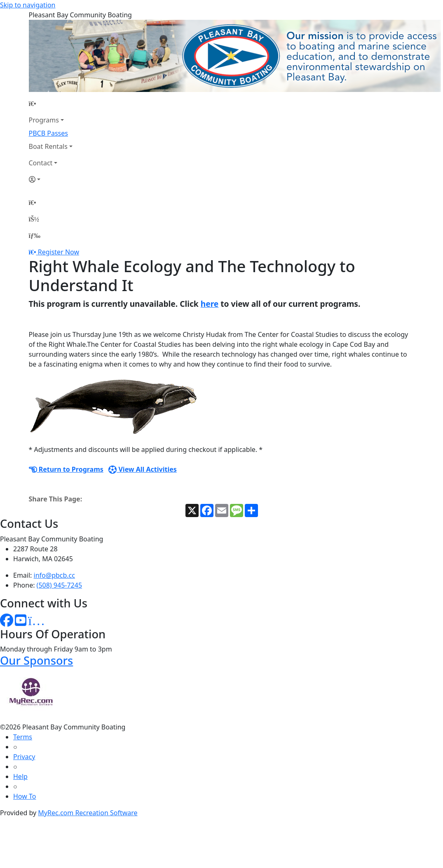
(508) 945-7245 (59, 585)
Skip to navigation (28, 5)
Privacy (24, 757)
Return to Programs (66, 469)
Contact (41, 163)
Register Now (59, 252)
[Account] (51, 179)
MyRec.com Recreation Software (88, 813)
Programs (44, 120)
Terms (23, 737)
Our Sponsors (36, 660)
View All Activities (143, 469)
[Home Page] (51, 104)
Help (20, 776)
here (210, 304)
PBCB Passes (48, 133)
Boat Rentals (48, 146)
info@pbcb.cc (54, 575)
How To (25, 796)
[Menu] (35, 235)
